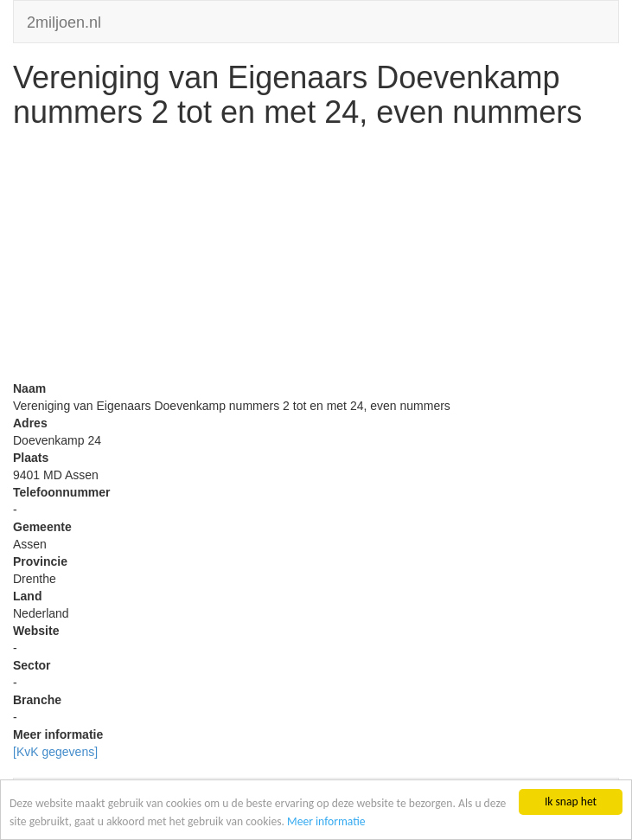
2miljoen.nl (64, 20)
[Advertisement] (316, 259)
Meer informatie (326, 821)
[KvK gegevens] (55, 752)
